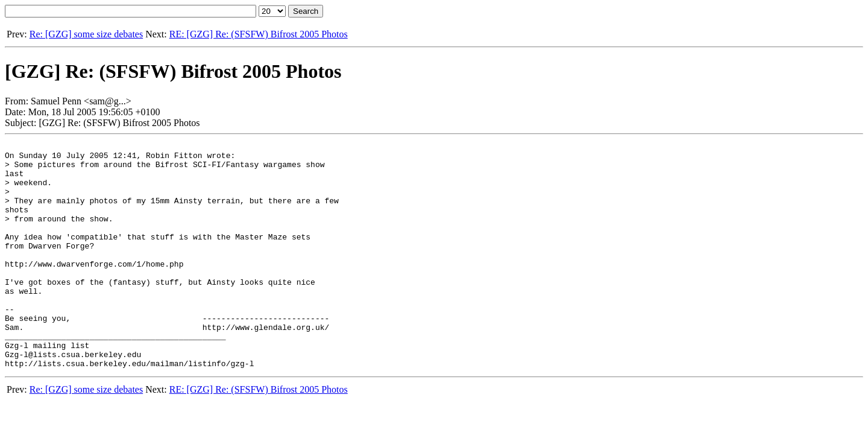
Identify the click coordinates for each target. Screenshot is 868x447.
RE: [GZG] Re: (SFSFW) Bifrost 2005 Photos (259, 34)
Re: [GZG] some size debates (86, 34)
